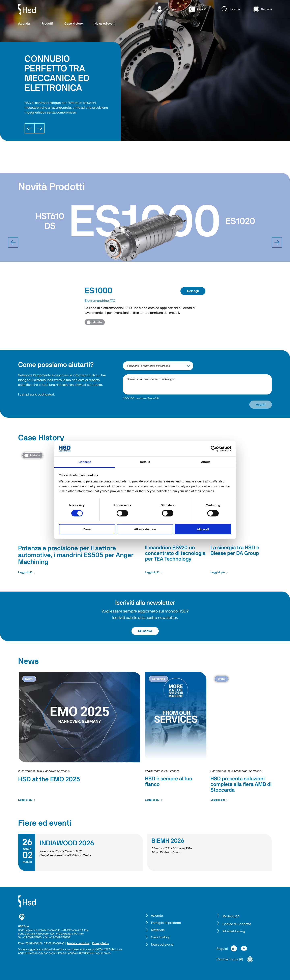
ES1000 (99, 291)
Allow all (203, 529)
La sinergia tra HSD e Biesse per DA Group (235, 550)
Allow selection (145, 529)
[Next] (39, 128)
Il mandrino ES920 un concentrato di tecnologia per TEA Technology (175, 553)
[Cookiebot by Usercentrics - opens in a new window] (214, 449)
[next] (277, 243)
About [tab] (205, 462)
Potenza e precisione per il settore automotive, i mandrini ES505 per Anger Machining (76, 555)
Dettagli (193, 291)
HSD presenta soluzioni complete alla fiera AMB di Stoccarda (241, 784)
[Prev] (30, 128)
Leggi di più (27, 572)
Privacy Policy (100, 943)
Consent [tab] (85, 462)
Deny (87, 529)
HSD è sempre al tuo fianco (169, 782)
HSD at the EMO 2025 (49, 779)
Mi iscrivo (145, 631)
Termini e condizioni (78, 943)
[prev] (13, 243)
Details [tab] (145, 462)
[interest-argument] (158, 366)
